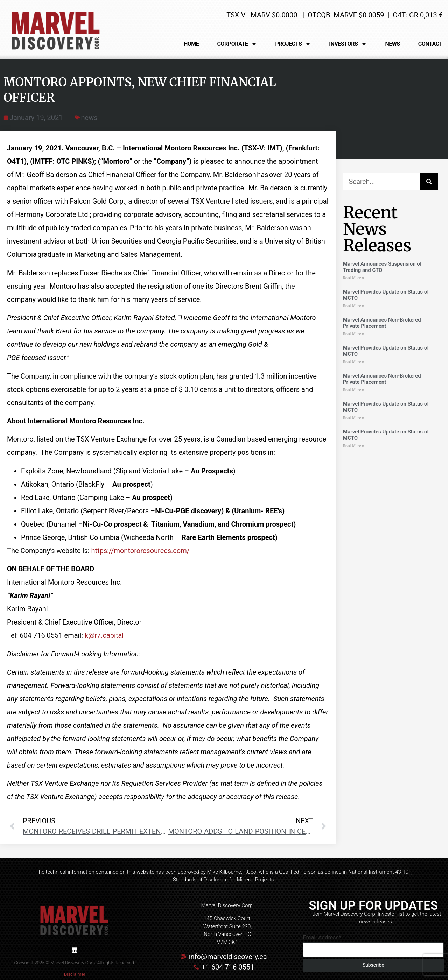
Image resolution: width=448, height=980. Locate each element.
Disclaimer (75, 974)
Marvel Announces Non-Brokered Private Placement (382, 323)
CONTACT (430, 44)
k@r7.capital (104, 635)
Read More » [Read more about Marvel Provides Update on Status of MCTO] (353, 306)
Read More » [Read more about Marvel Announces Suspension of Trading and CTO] (353, 278)
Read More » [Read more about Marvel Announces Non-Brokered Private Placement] (353, 334)
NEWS (392, 44)
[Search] (429, 182)
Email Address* (322, 938)
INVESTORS (348, 44)
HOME (191, 44)
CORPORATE (237, 44)
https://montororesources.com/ (141, 551)
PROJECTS (293, 44)
